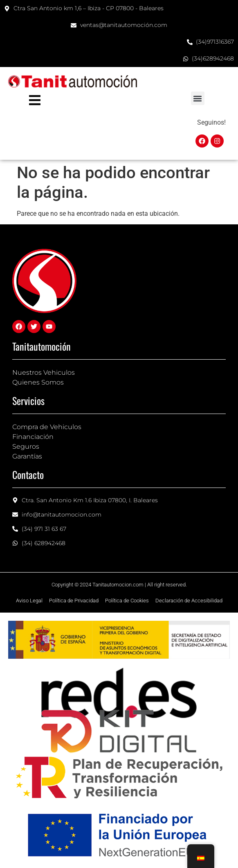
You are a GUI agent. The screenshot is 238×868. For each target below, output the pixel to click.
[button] (198, 98)
